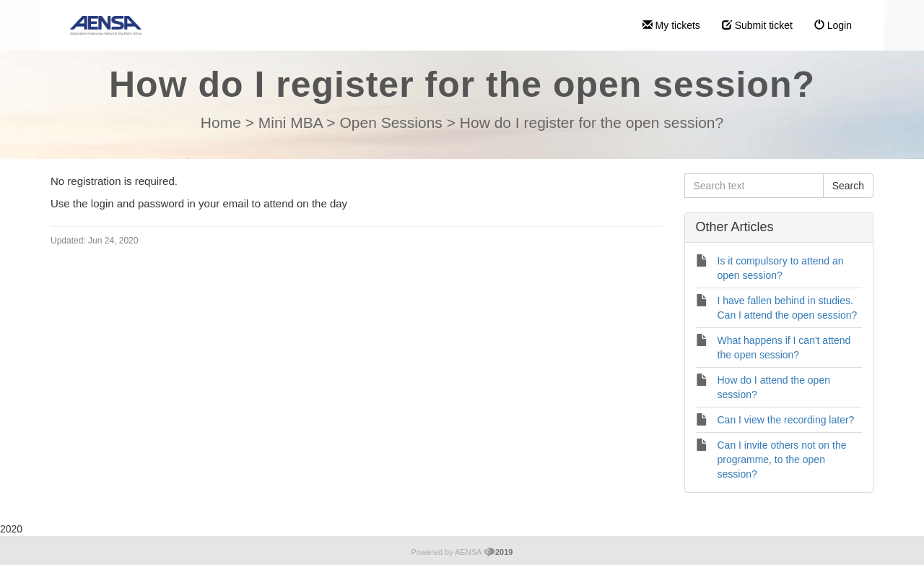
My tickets (671, 25)
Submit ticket (757, 25)
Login (833, 25)
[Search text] (754, 186)
